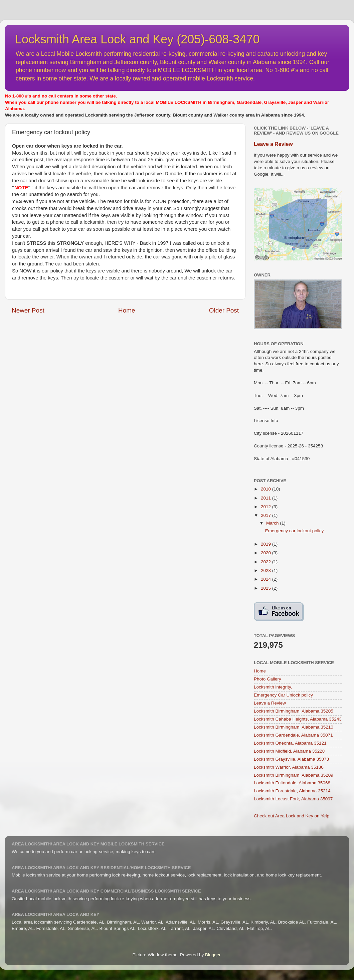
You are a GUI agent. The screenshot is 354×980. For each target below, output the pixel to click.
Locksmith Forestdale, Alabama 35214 (292, 791)
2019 (267, 544)
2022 (267, 562)
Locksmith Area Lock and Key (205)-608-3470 (137, 39)
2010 (267, 489)
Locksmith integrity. (273, 687)
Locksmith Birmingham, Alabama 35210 (294, 727)
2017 (267, 515)
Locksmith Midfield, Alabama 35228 (289, 751)
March (273, 523)
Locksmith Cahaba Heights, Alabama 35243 (298, 719)
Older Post (224, 310)
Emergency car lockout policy (295, 531)
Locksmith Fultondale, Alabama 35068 (292, 783)
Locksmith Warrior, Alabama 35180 (289, 767)
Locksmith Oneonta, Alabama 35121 (290, 743)
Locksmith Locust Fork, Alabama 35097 (293, 799)
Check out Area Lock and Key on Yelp (292, 816)
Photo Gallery (268, 679)
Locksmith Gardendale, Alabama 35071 (293, 735)
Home (127, 310)
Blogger (213, 955)
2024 (267, 579)
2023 (267, 570)
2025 (267, 588)
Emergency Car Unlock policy (283, 695)
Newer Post (28, 310)
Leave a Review (273, 144)
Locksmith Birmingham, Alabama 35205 (294, 711)
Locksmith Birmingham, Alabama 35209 (294, 775)
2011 (267, 498)
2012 (267, 507)
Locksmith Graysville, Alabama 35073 (291, 759)
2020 (267, 553)
